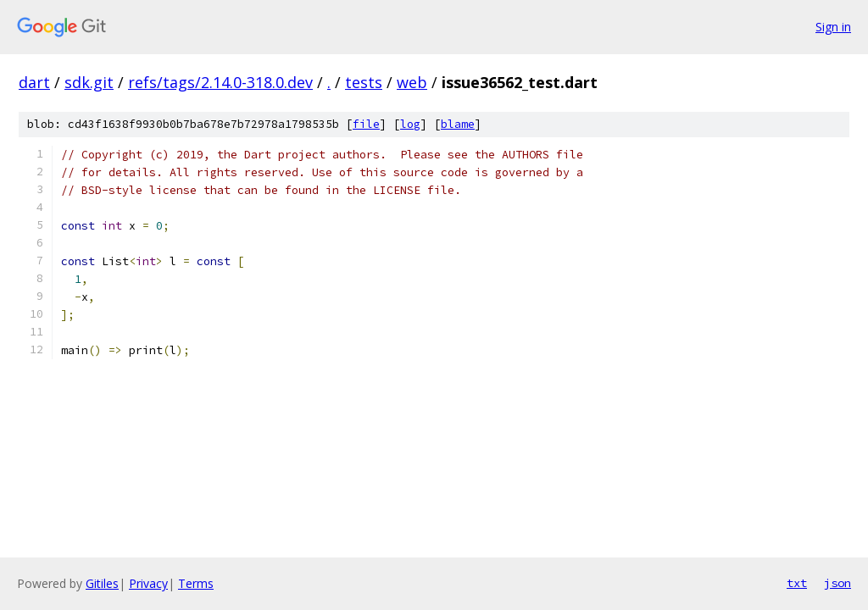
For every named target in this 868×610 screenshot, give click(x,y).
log (410, 124)
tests (364, 82)
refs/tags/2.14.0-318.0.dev (220, 82)
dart (34, 82)
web (412, 82)
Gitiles (102, 583)
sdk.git (89, 82)
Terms (196, 583)
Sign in (833, 27)
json (837, 583)
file (366, 124)
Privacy (148, 583)
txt (797, 583)
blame (458, 124)
